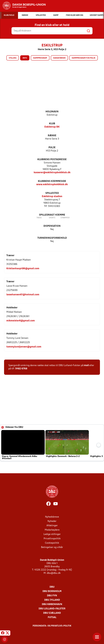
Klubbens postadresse (52, 160)
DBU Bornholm (52, 591)
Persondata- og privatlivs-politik (52, 626)
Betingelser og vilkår (52, 547)
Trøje (39, 218)
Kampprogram (40, 58)
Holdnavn (52, 112)
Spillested (52, 193)
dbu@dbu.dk (54, 573)
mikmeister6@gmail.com (21, 321)
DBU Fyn (52, 596)
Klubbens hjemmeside (52, 181)
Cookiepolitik (52, 543)
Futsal (52, 617)
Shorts (52, 218)
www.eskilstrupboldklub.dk (52, 185)
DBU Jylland (52, 600)
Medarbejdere (52, 530)
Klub (52, 124)
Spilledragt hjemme (52, 215)
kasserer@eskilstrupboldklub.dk (52, 173)
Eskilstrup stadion (52, 196)
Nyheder (52, 521)
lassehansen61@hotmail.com (23, 295)
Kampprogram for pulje (84, 58)
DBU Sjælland (52, 613)
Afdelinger (52, 526)
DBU (52, 587)
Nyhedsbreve (52, 517)
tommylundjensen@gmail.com (24, 347)
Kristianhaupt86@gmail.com (23, 269)
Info (25, 58)
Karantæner (59, 58)
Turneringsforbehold (52, 238)
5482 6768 (21, 369)
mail (86, 365)
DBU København (52, 604)
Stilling (13, 58)
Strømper (65, 218)
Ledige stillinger (52, 534)
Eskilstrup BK (52, 127)
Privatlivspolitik (52, 539)
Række (52, 136)
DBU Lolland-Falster (52, 609)
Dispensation (52, 226)
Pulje (52, 148)
